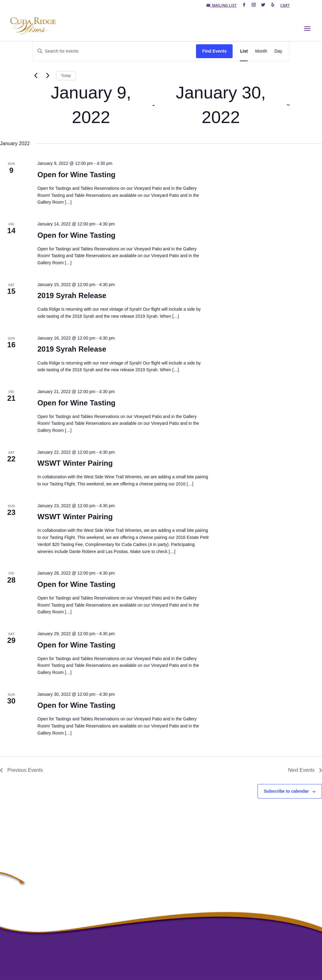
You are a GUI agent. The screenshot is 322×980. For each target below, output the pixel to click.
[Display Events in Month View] (261, 51)
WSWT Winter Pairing (75, 463)
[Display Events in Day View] (278, 51)
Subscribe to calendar (286, 791)
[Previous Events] (36, 76)
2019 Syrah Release (72, 295)
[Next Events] (48, 76)
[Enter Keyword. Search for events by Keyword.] (114, 51)
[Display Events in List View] (244, 51)
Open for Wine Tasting (77, 175)
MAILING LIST (222, 6)
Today (66, 76)
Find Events (214, 51)
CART (285, 6)
